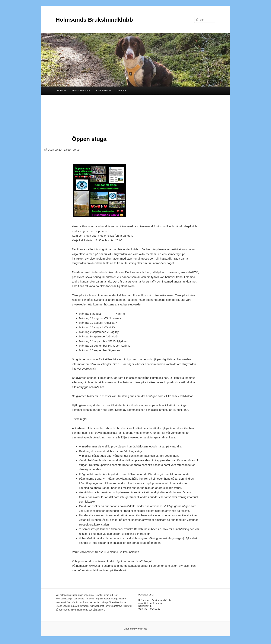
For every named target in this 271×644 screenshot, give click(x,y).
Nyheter (122, 91)
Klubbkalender (104, 91)
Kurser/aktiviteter (81, 91)
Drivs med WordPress (136, 631)
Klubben (61, 91)
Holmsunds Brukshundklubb (94, 20)
